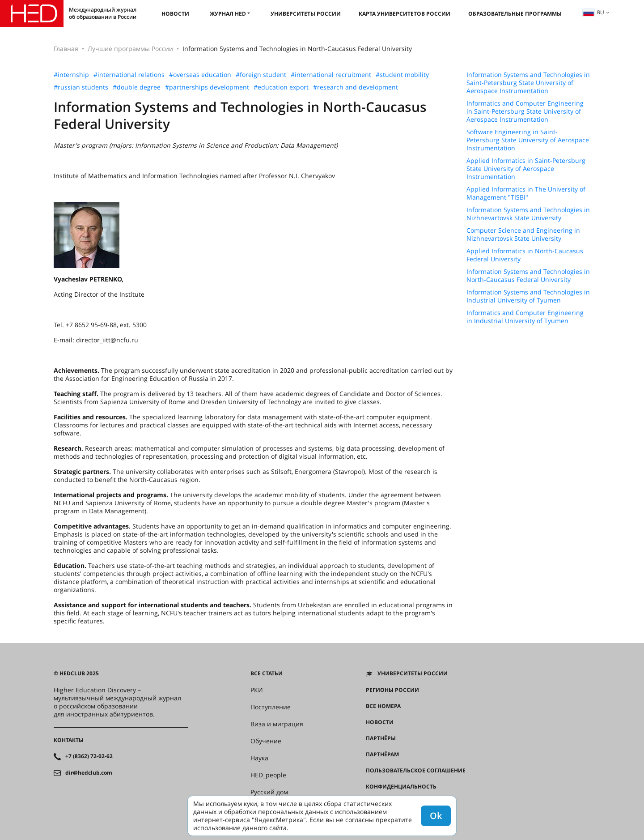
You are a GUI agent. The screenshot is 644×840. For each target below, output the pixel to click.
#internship (71, 75)
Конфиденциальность (401, 787)
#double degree (137, 87)
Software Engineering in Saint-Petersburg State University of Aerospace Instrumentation (528, 140)
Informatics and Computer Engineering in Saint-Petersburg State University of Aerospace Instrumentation (525, 111)
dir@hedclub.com (89, 773)
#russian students (81, 87)
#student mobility (402, 75)
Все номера (383, 706)
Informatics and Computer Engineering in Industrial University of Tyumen (525, 317)
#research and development (356, 87)
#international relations (129, 75)
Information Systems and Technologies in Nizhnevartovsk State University (528, 214)
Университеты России (306, 14)
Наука (259, 758)
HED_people (268, 775)
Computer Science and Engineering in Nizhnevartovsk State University (523, 235)
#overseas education (200, 75)
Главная (66, 49)
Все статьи (267, 674)
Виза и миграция (277, 724)
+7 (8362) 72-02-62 (89, 756)
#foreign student (261, 75)
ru (593, 12)
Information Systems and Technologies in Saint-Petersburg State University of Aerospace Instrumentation (528, 83)
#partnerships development (207, 87)
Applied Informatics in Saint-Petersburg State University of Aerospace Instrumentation (526, 169)
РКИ (257, 690)
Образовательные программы (515, 14)
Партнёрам (382, 755)
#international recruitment (331, 75)
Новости (175, 14)
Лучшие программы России (130, 49)
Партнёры (381, 738)
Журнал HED (228, 14)
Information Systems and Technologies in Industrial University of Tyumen (528, 296)
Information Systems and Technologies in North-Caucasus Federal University (528, 276)
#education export (281, 87)
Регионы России (392, 690)
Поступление (271, 707)
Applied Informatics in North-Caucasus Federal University (525, 255)
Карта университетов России (405, 14)
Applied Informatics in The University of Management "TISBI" (526, 193)
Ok (436, 816)
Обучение (266, 741)
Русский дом (269, 792)
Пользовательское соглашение (416, 771)
